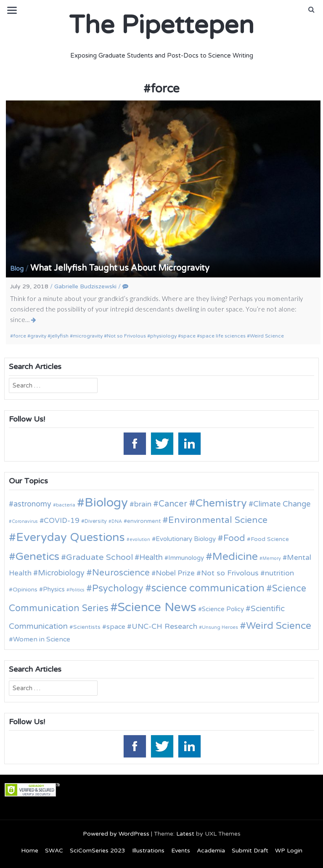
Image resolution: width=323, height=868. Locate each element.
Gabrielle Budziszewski (85, 286)
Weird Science (267, 336)
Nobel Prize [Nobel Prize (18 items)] (175, 573)
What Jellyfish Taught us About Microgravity (120, 268)
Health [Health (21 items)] (151, 557)
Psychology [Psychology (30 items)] (118, 588)
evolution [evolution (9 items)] (140, 540)
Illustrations (148, 851)
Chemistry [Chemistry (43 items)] (221, 503)
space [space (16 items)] (116, 627)
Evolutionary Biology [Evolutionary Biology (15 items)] (186, 539)
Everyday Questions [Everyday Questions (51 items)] (70, 537)
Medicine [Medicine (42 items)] (235, 557)
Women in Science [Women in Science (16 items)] (42, 639)
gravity (38, 336)
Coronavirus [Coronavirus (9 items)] (25, 521)
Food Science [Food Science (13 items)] (270, 539)
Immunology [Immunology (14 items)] (186, 558)
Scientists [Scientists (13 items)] (87, 627)
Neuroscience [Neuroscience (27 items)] (121, 573)
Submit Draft (250, 851)
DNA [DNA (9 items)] (117, 521)
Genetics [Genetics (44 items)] (37, 556)
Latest (185, 834)
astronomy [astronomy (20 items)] (32, 504)
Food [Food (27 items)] (234, 538)
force (20, 336)
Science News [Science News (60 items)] (157, 607)
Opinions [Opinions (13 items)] (25, 590)
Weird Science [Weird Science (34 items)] (279, 626)
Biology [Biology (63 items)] (106, 503)
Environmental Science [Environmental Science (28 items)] (218, 520)
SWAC (54, 851)
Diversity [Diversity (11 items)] (96, 521)
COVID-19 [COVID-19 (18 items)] (62, 521)
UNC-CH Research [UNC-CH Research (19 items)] (164, 627)
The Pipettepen (161, 25)
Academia (211, 851)
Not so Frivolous (126, 336)
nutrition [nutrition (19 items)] (279, 573)
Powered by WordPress (116, 834)
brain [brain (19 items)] (143, 504)
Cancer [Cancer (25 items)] (173, 504)
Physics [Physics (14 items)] (54, 589)
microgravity (88, 336)
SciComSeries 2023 (98, 851)
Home (30, 851)
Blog (17, 269)
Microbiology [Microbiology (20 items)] (61, 573)
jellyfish (60, 336)
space (188, 336)
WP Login (289, 851)
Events (181, 851)
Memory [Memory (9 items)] (272, 558)
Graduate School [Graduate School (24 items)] (99, 557)
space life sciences (223, 336)
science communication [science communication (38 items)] (208, 588)
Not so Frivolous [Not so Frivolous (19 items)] (230, 573)
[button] (311, 10)
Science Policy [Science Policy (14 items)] (223, 609)
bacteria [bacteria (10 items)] (66, 505)
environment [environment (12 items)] (144, 521)
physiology (163, 336)
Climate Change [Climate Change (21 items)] (282, 504)
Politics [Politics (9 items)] (77, 590)
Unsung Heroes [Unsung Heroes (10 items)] (220, 627)
